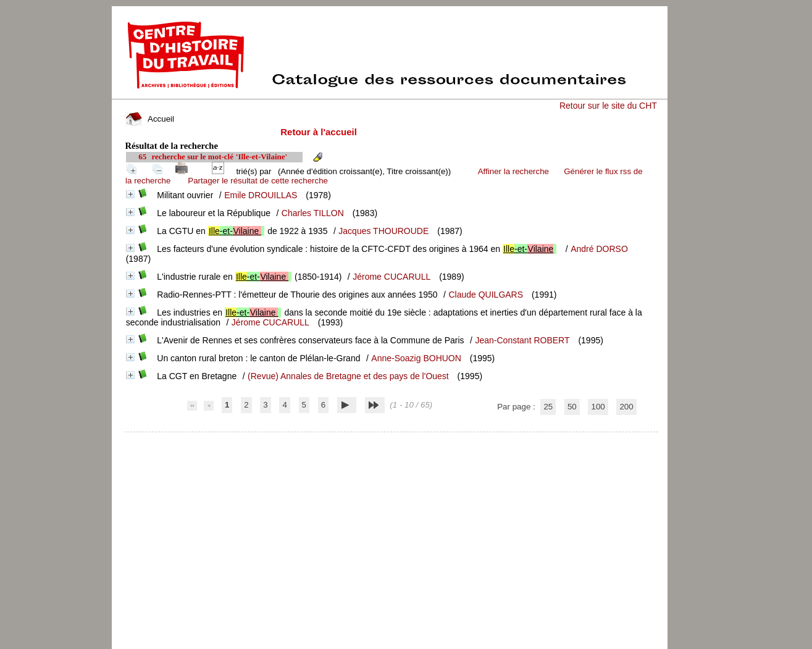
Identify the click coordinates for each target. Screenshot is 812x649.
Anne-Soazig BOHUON (416, 358)
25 (548, 407)
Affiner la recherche (513, 171)
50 (572, 407)
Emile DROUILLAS (261, 195)
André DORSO (599, 249)
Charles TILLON (313, 213)
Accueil (149, 119)
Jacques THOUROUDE (383, 231)
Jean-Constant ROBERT (522, 340)
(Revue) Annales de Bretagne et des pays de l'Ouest (348, 376)
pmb (391, 440)
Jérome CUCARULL (391, 277)
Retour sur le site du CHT (608, 106)
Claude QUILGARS (486, 295)
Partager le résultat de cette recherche (258, 181)
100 (598, 407)
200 (626, 407)
